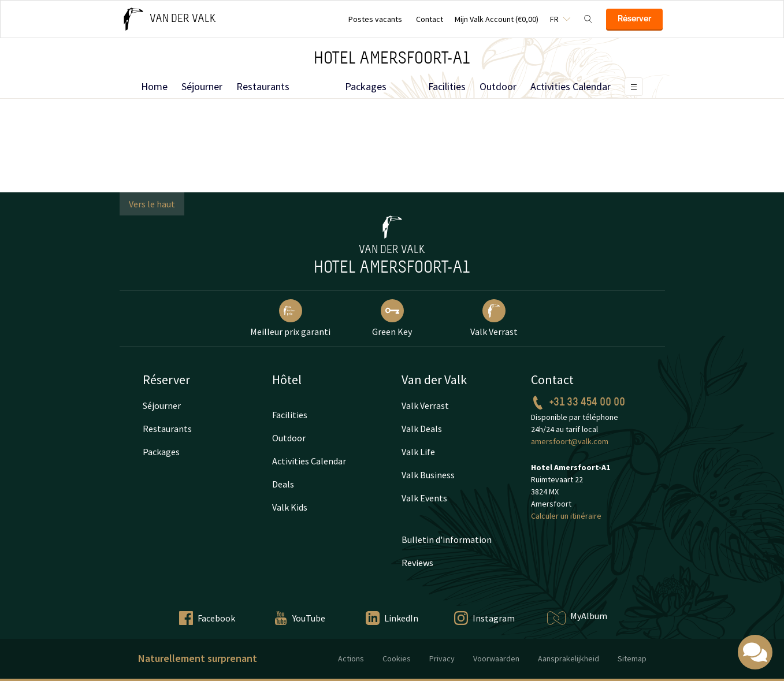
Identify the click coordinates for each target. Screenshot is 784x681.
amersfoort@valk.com (570, 441)
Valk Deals (422, 429)
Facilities (447, 86)
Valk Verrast (425, 405)
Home (154, 86)
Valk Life (418, 452)
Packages (366, 86)
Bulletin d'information (447, 539)
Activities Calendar (571, 86)
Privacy (442, 658)
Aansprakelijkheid (569, 658)
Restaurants (263, 86)
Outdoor (498, 86)
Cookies (397, 658)
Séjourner (202, 86)
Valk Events (424, 498)
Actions (351, 658)
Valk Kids (290, 507)
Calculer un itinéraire (566, 516)
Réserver (634, 18)
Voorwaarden (496, 658)
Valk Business (428, 475)
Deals (283, 484)
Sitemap (632, 658)
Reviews (417, 563)
